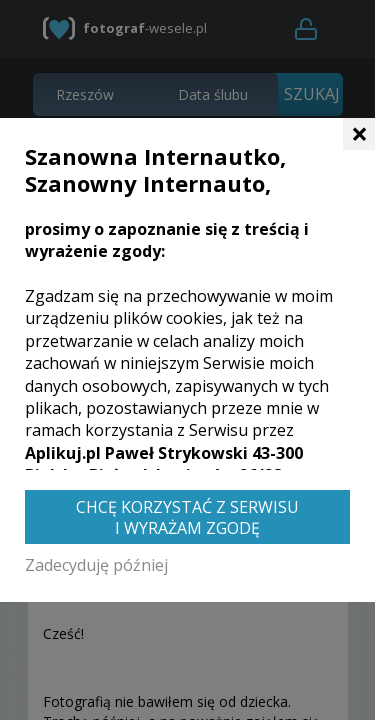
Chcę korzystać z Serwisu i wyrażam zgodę (187, 517)
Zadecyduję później (96, 565)
